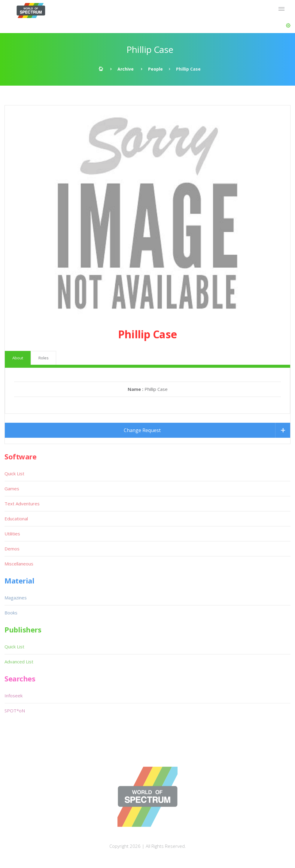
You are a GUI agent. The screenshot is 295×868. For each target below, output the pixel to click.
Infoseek (14, 696)
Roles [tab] (44, 358)
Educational (16, 519)
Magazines (16, 598)
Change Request (142, 430)
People (155, 69)
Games (12, 489)
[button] (288, 26)
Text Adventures (22, 504)
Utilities (12, 534)
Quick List (14, 474)
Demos (12, 549)
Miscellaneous (19, 564)
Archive (126, 69)
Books (11, 613)
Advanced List (19, 662)
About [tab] (18, 358)
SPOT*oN (15, 711)
